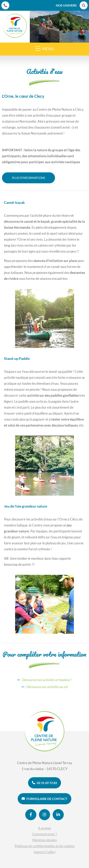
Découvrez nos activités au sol (47, 687)
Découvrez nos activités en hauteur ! (47, 680)
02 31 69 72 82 (44, 783)
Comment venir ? (44, 834)
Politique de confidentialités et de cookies (45, 846)
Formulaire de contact (44, 799)
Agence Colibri (45, 852)
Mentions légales (45, 840)
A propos (45, 828)
